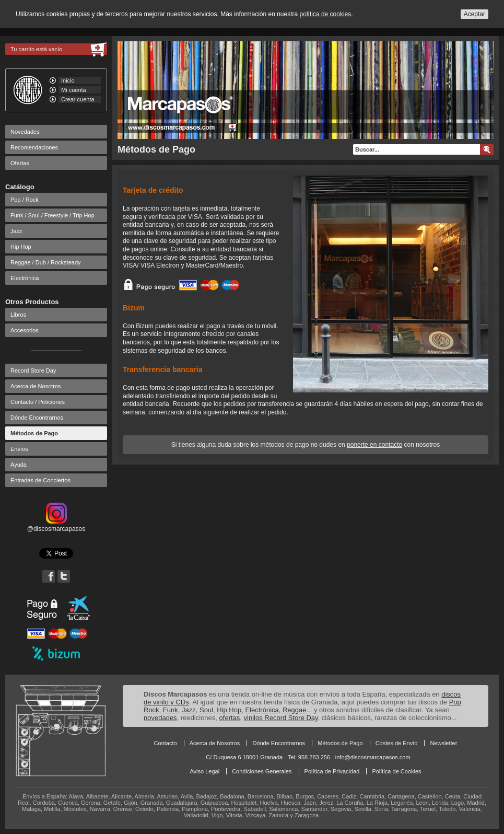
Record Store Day (33, 370)
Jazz (16, 231)
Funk (171, 710)
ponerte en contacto (374, 445)
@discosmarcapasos (56, 525)
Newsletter (443, 743)
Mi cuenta (74, 90)
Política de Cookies (396, 771)
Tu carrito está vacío (36, 49)
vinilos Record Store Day (281, 718)
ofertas (230, 718)
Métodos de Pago (34, 433)
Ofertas (20, 163)
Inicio (68, 80)
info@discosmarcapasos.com (373, 757)
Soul (206, 710)
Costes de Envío (397, 743)
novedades (160, 718)
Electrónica (25, 278)
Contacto (166, 743)
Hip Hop (21, 247)
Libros (18, 315)
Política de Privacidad (332, 771)
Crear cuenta (78, 99)
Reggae (295, 710)
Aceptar (474, 14)
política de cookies (326, 14)
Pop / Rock (25, 200)
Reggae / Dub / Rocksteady (46, 262)
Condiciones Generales (262, 771)
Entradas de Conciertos (40, 480)
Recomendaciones (34, 147)
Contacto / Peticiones (38, 402)
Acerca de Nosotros (36, 386)
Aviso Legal (204, 771)
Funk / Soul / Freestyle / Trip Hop (52, 215)
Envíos (19, 449)
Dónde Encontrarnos (37, 418)
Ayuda (19, 465)
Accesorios (25, 330)
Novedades (25, 132)
